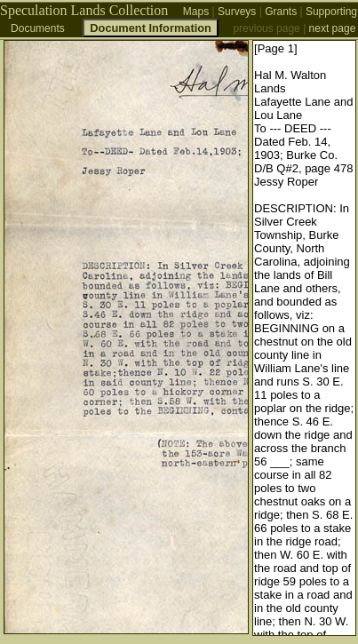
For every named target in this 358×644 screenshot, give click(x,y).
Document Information (151, 28)
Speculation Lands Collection (84, 10)
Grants (281, 12)
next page (333, 28)
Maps (196, 12)
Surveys (237, 12)
